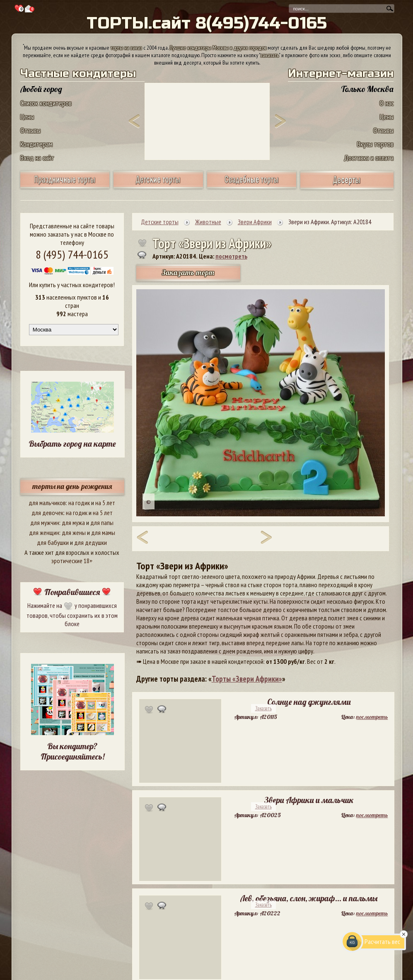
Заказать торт (188, 272)
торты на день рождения (72, 486)
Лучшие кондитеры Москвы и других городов (218, 48)
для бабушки (53, 542)
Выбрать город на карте (72, 444)
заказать (270, 55)
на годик (79, 503)
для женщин (44, 532)
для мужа (73, 523)
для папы (102, 523)
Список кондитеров (46, 103)
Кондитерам (36, 144)
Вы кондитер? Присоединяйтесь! (72, 751)
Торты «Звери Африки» (247, 679)
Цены (27, 117)
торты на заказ (126, 48)
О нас (386, 103)
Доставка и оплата (369, 158)
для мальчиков (47, 503)
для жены (74, 532)
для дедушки (91, 542)
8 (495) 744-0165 (72, 254)
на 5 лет (105, 503)
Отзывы (30, 130)
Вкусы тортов (375, 144)
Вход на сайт (37, 158)
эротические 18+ (72, 561)
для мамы (103, 532)
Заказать (263, 708)
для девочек (47, 513)
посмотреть (231, 256)
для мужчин (45, 523)
